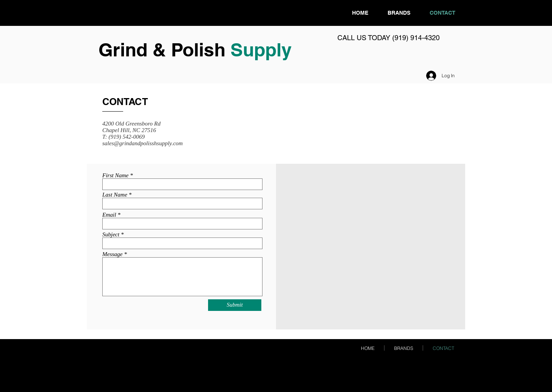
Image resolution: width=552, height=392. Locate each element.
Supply (261, 50)
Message (113, 254)
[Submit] (235, 305)
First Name (115, 176)
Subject (111, 235)
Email (109, 215)
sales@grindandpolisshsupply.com (142, 143)
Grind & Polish (164, 50)
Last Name (115, 195)
